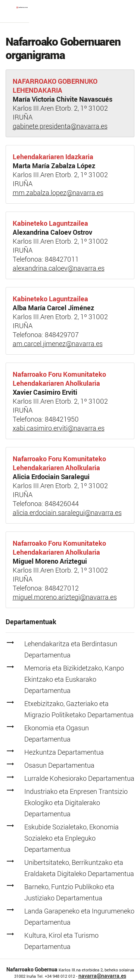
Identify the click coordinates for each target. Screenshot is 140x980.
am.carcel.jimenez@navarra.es (58, 343)
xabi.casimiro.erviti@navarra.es (59, 428)
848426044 (62, 503)
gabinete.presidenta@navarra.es (60, 126)
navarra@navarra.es (102, 976)
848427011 (62, 259)
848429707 (62, 335)
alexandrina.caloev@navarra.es (59, 268)
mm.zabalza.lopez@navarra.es (58, 192)
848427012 (62, 588)
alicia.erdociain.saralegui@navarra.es (67, 512)
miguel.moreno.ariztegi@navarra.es (65, 597)
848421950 (62, 419)
